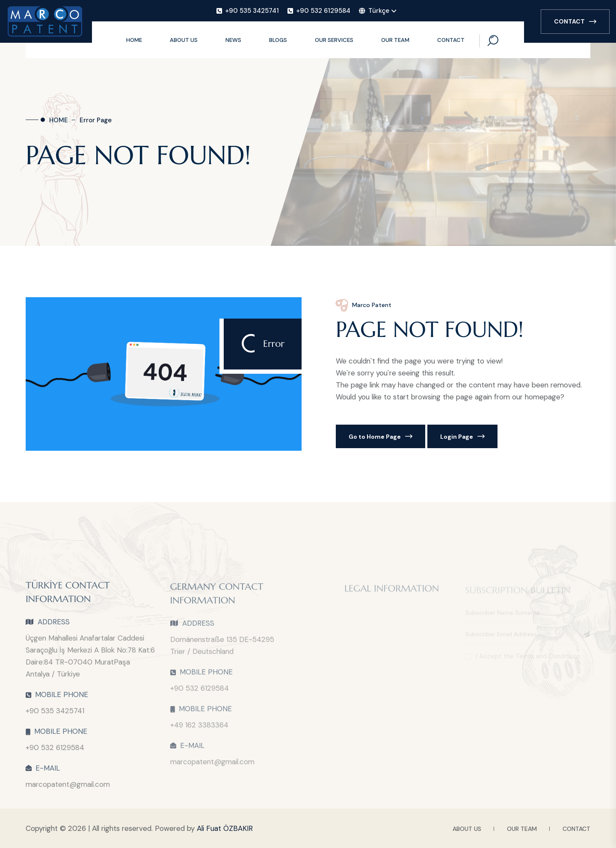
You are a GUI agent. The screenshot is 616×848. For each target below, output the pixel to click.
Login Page (462, 437)
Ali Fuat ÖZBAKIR (225, 828)
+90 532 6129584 (55, 751)
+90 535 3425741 (55, 715)
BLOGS (278, 40)
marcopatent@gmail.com (68, 788)
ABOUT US (184, 40)
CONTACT (575, 21)
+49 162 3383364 (199, 729)
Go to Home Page (381, 437)
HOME (134, 40)
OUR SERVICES (334, 40)
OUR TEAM (395, 40)
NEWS (233, 40)
